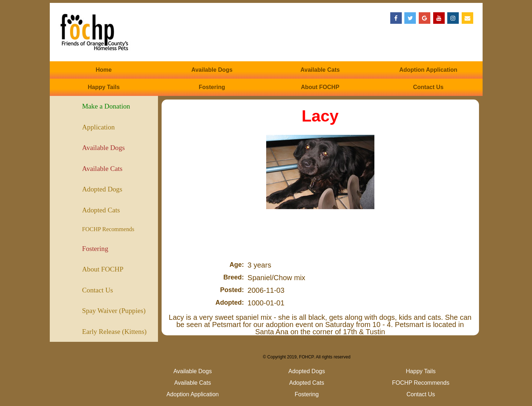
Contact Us (428, 87)
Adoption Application (428, 70)
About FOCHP (320, 87)
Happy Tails (104, 87)
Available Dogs (212, 70)
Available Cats (320, 70)
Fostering (212, 87)
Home (104, 70)
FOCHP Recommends (108, 229)
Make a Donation (106, 106)
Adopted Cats (101, 210)
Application (99, 127)
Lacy (320, 116)
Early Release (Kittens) (115, 332)
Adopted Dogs (102, 189)
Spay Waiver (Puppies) (114, 311)
